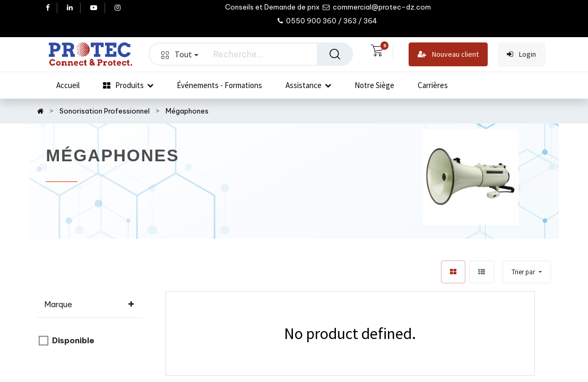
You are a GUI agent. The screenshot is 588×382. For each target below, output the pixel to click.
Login (521, 54)
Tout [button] (180, 54)
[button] (526, 272)
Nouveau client (448, 54)
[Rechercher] (335, 54)
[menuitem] (68, 85)
